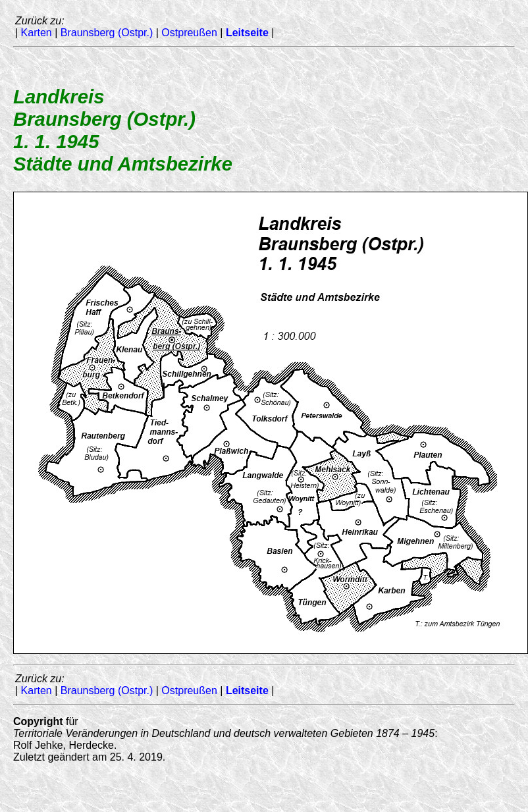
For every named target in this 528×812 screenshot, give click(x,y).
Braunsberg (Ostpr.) (107, 33)
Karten (37, 33)
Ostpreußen (189, 33)
